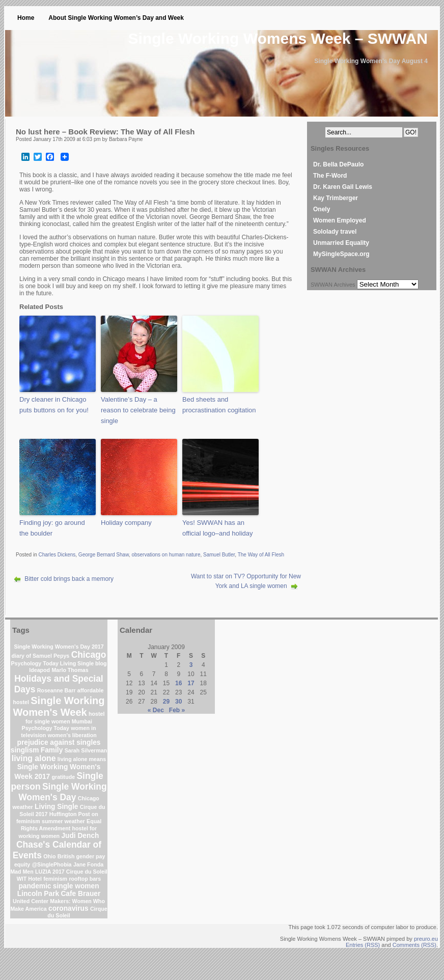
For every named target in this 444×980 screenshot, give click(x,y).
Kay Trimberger (336, 198)
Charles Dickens (57, 555)
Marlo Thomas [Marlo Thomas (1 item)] (70, 670)
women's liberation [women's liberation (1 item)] (72, 735)
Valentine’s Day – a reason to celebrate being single (138, 410)
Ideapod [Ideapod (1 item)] (39, 670)
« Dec (156, 710)
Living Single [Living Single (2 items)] (56, 807)
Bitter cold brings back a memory (69, 579)
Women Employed (340, 220)
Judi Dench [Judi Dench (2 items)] (80, 836)
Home (26, 18)
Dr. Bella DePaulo (338, 164)
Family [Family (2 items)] (52, 750)
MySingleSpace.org (341, 254)
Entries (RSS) (363, 945)
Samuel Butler (219, 555)
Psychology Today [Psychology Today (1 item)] (46, 728)
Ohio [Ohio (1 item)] (49, 856)
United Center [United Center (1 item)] (31, 901)
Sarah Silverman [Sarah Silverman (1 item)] (86, 750)
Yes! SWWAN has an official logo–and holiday (218, 528)
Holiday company (126, 523)
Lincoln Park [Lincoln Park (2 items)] (38, 894)
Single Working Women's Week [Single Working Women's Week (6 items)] (59, 706)
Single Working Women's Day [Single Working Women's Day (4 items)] (62, 792)
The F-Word (330, 176)
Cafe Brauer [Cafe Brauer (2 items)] (80, 894)
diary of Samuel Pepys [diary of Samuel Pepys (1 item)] (41, 656)
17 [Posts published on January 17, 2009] (191, 683)
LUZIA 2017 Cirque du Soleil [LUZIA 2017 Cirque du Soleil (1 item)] (71, 872)
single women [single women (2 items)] (76, 886)
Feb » (177, 710)
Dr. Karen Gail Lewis (343, 187)
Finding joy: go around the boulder (52, 528)
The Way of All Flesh (261, 555)
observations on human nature (166, 555)
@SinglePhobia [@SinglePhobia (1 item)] (52, 864)
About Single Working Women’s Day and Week (116, 18)
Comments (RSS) (414, 945)
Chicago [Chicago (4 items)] (89, 655)
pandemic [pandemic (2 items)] (35, 886)
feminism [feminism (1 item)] (55, 879)
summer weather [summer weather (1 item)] (63, 821)
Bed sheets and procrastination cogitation (219, 405)
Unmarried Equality (341, 243)
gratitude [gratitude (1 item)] (64, 777)
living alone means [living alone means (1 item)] (82, 759)
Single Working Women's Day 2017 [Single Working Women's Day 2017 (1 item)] (59, 647)
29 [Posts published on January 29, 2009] (166, 702)
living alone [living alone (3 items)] (34, 758)
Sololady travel (335, 232)
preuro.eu (426, 939)
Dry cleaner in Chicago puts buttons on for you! (54, 405)
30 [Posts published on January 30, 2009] (178, 702)
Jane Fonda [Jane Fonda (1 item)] (88, 864)
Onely (322, 209)
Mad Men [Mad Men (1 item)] (22, 872)
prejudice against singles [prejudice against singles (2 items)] (59, 743)
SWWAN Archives (333, 285)
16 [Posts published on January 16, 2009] (178, 683)
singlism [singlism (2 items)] (25, 750)
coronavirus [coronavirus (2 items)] (68, 908)
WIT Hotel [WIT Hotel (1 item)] (29, 879)
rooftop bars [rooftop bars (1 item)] (85, 879)
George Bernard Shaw (104, 555)
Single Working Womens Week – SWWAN (278, 38)
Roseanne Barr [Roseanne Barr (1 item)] (57, 690)
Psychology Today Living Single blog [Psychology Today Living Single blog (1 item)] (59, 663)
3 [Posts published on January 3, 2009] (191, 665)
